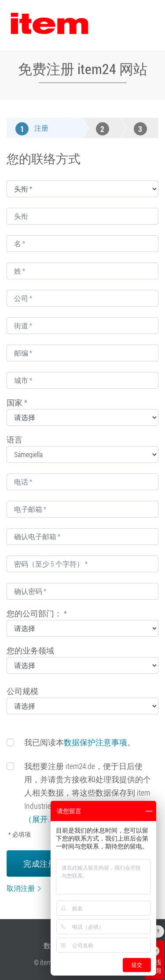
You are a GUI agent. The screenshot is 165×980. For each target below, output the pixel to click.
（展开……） (44, 819)
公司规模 (22, 691)
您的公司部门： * (37, 613)
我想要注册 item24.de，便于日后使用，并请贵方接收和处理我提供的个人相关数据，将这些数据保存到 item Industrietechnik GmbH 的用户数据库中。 (88, 792)
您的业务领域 (30, 650)
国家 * (17, 402)
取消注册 (21, 888)
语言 (15, 439)
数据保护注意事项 (95, 742)
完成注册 (40, 864)
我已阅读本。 (80, 742)
